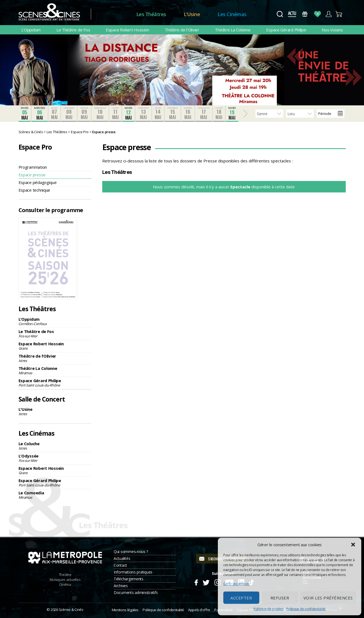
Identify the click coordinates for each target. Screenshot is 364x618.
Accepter (241, 598)
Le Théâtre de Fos (73, 30)
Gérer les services (236, 584)
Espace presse (32, 175)
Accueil (114, 14)
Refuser (280, 598)
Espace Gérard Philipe (286, 30)
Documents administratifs (136, 592)
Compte (328, 14)
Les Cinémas (232, 14)
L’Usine (192, 14)
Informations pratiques (133, 572)
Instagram (217, 582)
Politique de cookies (269, 609)
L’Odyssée (55, 458)
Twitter (206, 582)
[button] (353, 545)
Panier (339, 14)
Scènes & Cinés (71, 610)
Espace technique (34, 190)
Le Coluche (55, 446)
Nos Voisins (332, 30)
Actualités (122, 558)
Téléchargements (129, 579)
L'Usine (55, 411)
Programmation (33, 167)
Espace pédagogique (38, 182)
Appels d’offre (199, 610)
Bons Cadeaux (305, 14)
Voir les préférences (328, 598)
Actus (292, 14)
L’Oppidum (31, 30)
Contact (120, 565)
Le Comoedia (55, 495)
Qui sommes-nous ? (131, 552)
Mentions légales (125, 610)
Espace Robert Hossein (127, 30)
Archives (121, 586)
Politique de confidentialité (306, 609)
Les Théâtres (151, 14)
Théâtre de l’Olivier (182, 30)
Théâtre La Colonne (233, 30)
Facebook (196, 582)
